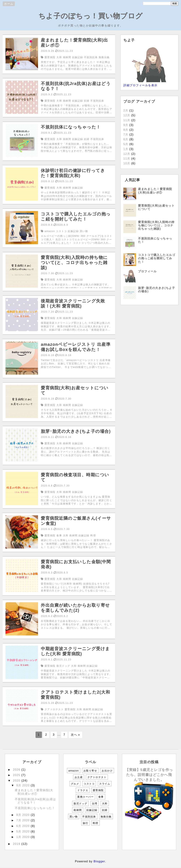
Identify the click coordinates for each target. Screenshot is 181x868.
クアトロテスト (97, 777)
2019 (17, 844)
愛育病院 (98, 790)
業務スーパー (85, 797)
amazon (74, 771)
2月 (126, 111)
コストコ (89, 784)
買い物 (74, 817)
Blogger (99, 861)
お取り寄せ (90, 771)
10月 (127, 163)
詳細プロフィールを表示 (140, 85)
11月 (127, 120)
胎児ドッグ (80, 804)
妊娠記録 (92, 810)
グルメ (75, 784)
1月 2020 (23, 837)
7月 (126, 135)
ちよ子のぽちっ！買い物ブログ (91, 16)
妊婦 (105, 810)
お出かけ (107, 771)
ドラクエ (83, 790)
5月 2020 (23, 832)
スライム (105, 784)
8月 (126, 130)
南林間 (78, 810)
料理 (96, 823)
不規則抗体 (89, 817)
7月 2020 (23, 820)
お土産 (79, 777)
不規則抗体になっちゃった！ (35, 808)
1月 (126, 149)
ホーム (9, 4)
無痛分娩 (106, 817)
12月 (127, 115)
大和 (105, 804)
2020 (17, 781)
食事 (101, 797)
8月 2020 (23, 815)
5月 (126, 144)
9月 (126, 125)
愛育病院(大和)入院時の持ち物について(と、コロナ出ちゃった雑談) (156, 225)
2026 (17, 770)
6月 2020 (23, 826)
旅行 (85, 823)
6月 (126, 139)
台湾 (95, 804)
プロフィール (147, 271)
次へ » (75, 735)
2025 (17, 775)
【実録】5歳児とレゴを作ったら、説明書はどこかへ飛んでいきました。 (149, 775)
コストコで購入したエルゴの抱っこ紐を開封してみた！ (157, 258)
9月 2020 (23, 785)
